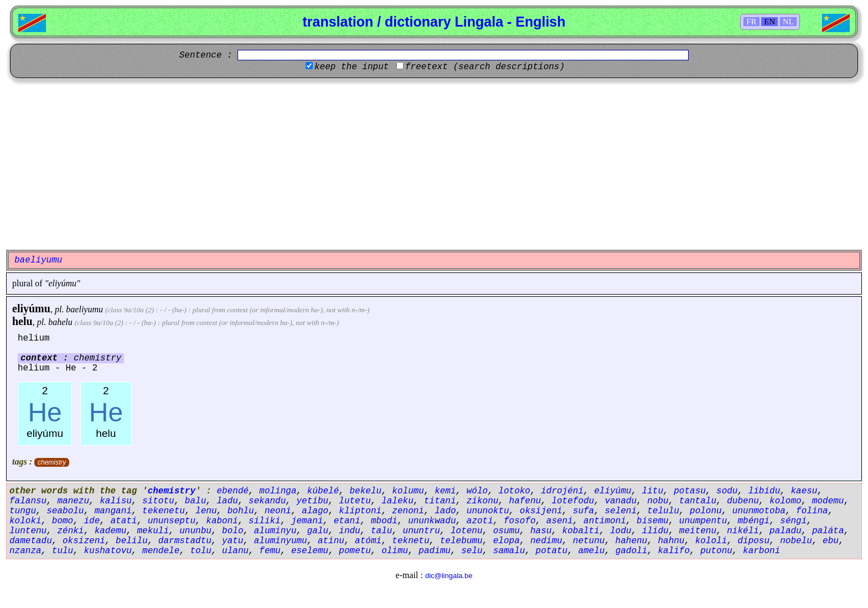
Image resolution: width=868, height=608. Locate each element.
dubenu (743, 501)
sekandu (267, 501)
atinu (331, 541)
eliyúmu (31, 308)
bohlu (241, 511)
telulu (663, 511)
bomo (63, 521)
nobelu (796, 541)
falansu (28, 501)
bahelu (60, 322)
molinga (278, 491)
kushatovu (107, 551)
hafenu (525, 501)
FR (751, 22)
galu (318, 531)
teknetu (410, 541)
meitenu (698, 531)
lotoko (514, 491)
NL (788, 22)
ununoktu (488, 511)
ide (92, 521)
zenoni (408, 511)
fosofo (520, 521)
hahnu (671, 541)
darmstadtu (185, 541)
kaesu (804, 491)
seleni (621, 511)
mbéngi (753, 521)
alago (315, 511)
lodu (621, 531)
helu (22, 321)
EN (769, 22)
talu (381, 531)
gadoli (632, 551)
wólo (477, 491)
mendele (161, 551)
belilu (132, 541)
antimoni (605, 521)
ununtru (422, 531)
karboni (761, 551)
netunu (589, 541)
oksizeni (84, 541)
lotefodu (573, 501)
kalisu (116, 501)
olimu (395, 551)
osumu (507, 531)
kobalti (581, 531)
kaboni (222, 521)
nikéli (743, 531)
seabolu (65, 511)
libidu (764, 491)
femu (270, 551)
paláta (828, 531)
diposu (753, 541)
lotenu (467, 531)
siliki (265, 521)
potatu (552, 551)
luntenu (28, 531)
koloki (25, 521)
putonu (716, 551)
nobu (658, 501)
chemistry (52, 462)
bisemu (653, 521)
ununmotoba (759, 511)
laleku (397, 501)
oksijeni (541, 511)
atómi (368, 541)
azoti (480, 521)
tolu (200, 551)
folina (812, 511)
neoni (278, 511)
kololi (711, 541)
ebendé (232, 491)
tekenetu (164, 511)
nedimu (546, 541)
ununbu (195, 531)
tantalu (698, 501)
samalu (509, 551)
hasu (541, 531)
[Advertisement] (434, 164)
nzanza (25, 551)
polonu (706, 511)
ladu (227, 501)
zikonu (483, 501)
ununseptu (172, 521)
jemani (307, 521)
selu (472, 551)
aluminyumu (281, 541)
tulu (63, 551)
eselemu (310, 551)
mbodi (384, 521)
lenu (206, 511)
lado (445, 511)
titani (440, 501)
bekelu (366, 491)
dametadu (31, 541)
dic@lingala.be (449, 576)
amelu (591, 551)
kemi (445, 491)
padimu (435, 551)
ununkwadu (432, 521)
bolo (232, 531)
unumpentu (703, 521)
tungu (23, 511)
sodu (727, 491)
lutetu (355, 501)
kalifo (674, 551)
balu (195, 501)
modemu (828, 501)
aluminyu (275, 531)
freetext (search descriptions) (485, 67)
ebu (831, 541)
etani (347, 521)
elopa (507, 541)
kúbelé (323, 491)
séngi (793, 521)
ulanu (235, 551)
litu (653, 491)
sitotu (158, 501)
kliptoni (360, 511)
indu (349, 531)
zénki (70, 531)
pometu (355, 551)
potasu (690, 491)
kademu (111, 531)
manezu (73, 501)
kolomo (786, 501)
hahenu (632, 541)
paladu (786, 531)
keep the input (352, 67)
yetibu (313, 501)
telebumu (461, 541)
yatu (232, 541)
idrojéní (562, 491)
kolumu (408, 491)
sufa (583, 511)
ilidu (655, 531)
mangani (113, 511)
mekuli (153, 531)
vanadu (621, 501)
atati (123, 521)
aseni (560, 521)
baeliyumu (84, 309)
